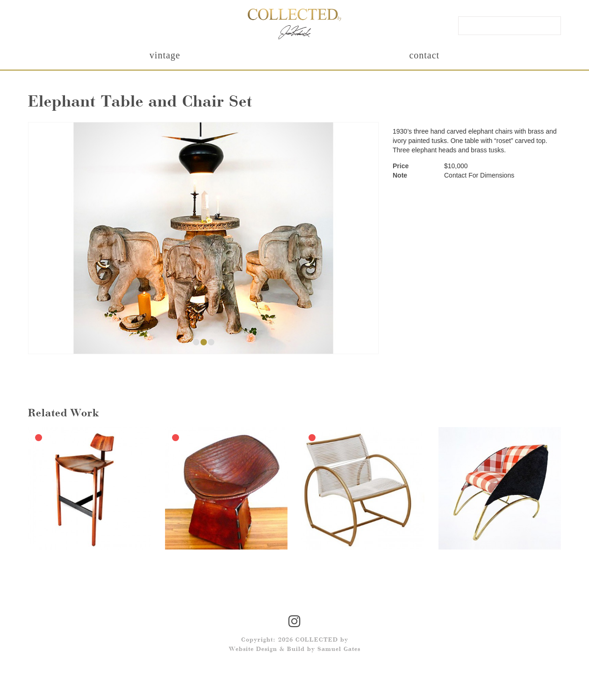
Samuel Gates (339, 650)
